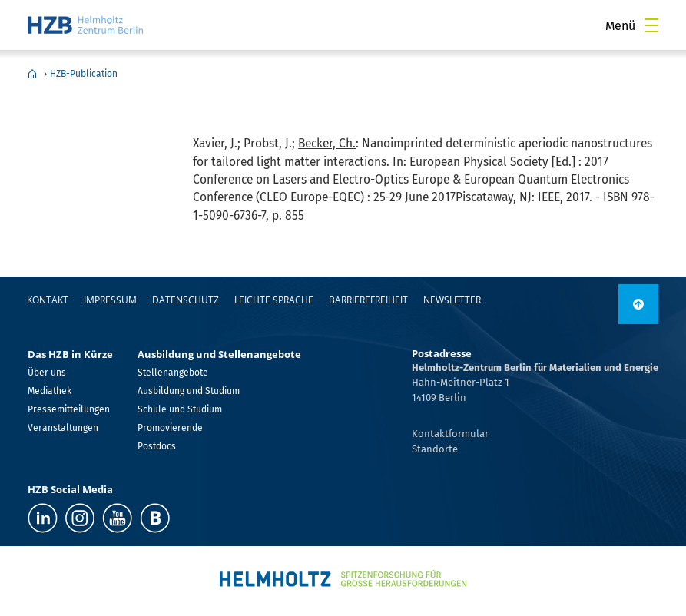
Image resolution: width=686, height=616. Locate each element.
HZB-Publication (84, 74)
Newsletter (452, 300)
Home (32, 74)
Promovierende (170, 428)
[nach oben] (638, 304)
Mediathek (50, 391)
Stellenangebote (173, 373)
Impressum (110, 300)
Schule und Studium (180, 409)
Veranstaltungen (63, 428)
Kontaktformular (450, 434)
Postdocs (157, 446)
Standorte (435, 449)
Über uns (47, 373)
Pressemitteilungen (69, 409)
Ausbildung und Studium (189, 391)
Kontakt (48, 300)
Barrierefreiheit (368, 300)
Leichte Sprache (274, 300)
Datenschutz (186, 300)
